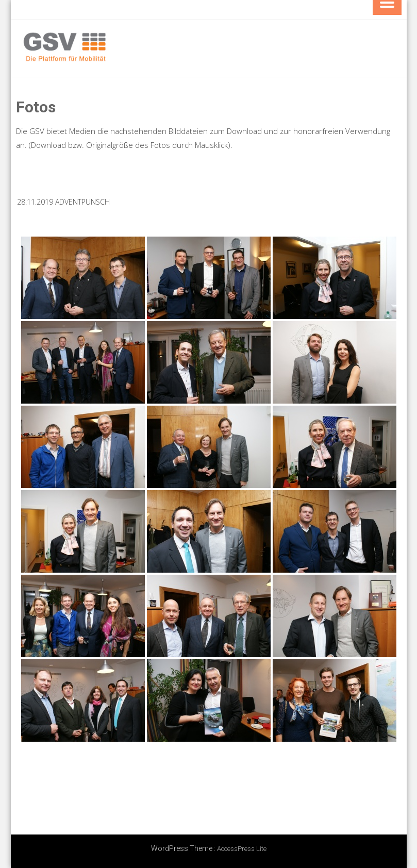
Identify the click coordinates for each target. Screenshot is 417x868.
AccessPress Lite (242, 849)
